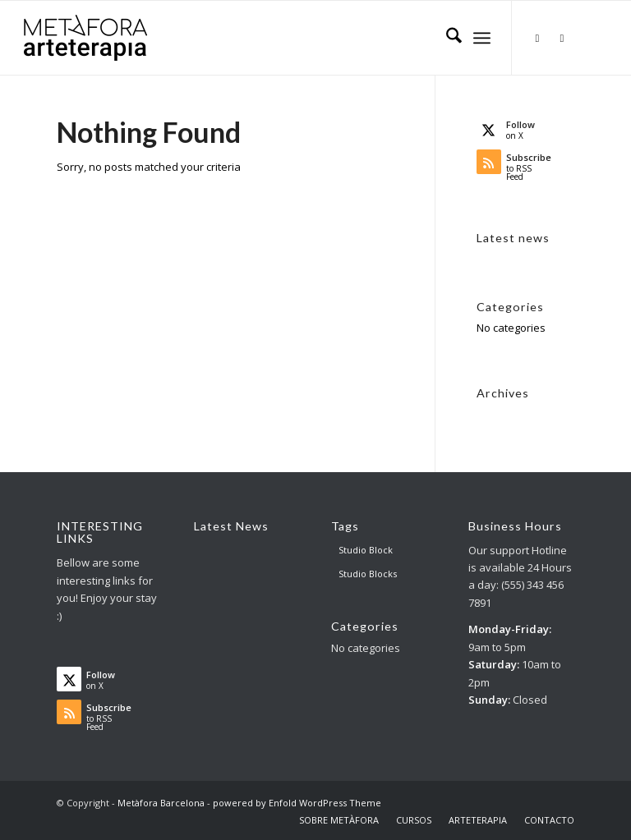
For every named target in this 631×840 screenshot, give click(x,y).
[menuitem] (446, 38)
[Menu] (482, 38)
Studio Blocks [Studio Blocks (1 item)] (368, 574)
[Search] (446, 38)
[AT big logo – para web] (85, 38)
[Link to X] (537, 38)
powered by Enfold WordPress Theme (297, 803)
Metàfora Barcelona (161, 803)
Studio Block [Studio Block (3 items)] (366, 550)
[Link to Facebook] (562, 38)
